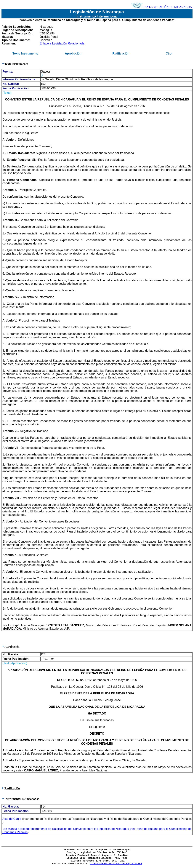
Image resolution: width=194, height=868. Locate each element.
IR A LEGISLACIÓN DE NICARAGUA (162, 7)
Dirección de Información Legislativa (116, 864)
